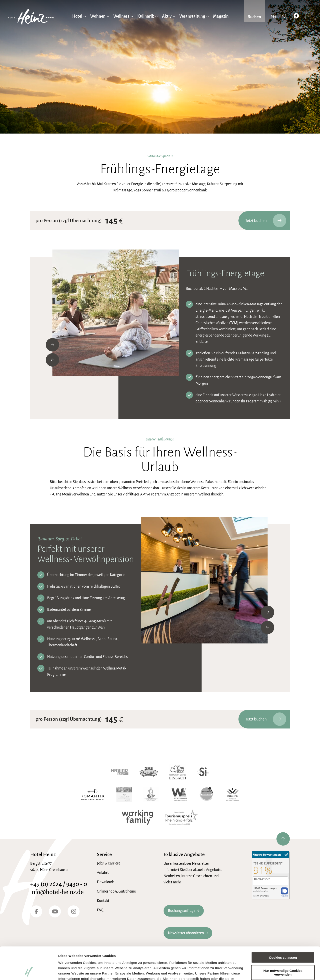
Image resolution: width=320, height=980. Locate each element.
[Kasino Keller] (120, 772)
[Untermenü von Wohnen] (108, 16)
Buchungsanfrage (182, 911)
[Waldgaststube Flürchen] (149, 772)
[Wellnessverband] (232, 795)
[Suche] (285, 16)
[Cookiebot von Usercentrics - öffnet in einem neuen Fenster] (29, 971)
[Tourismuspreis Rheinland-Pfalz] (182, 817)
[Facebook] (36, 911)
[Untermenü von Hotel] (85, 16)
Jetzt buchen (266, 221)
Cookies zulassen (283, 927)
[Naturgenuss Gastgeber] (151, 795)
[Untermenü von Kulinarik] (156, 16)
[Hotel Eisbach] (178, 772)
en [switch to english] (309, 16)
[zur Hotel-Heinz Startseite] (31, 18)
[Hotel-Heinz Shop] (274, 16)
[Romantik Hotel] (93, 795)
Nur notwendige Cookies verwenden (283, 942)
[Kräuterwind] (124, 795)
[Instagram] (74, 911)
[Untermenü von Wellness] (132, 16)
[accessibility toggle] (296, 16)
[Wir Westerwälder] (179, 795)
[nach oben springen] (283, 839)
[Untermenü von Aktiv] (174, 16)
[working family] (138, 817)
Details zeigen (69, 971)
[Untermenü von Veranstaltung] (208, 16)
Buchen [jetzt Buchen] (254, 17)
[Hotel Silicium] (203, 772)
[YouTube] (55, 911)
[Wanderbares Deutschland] (207, 795)
